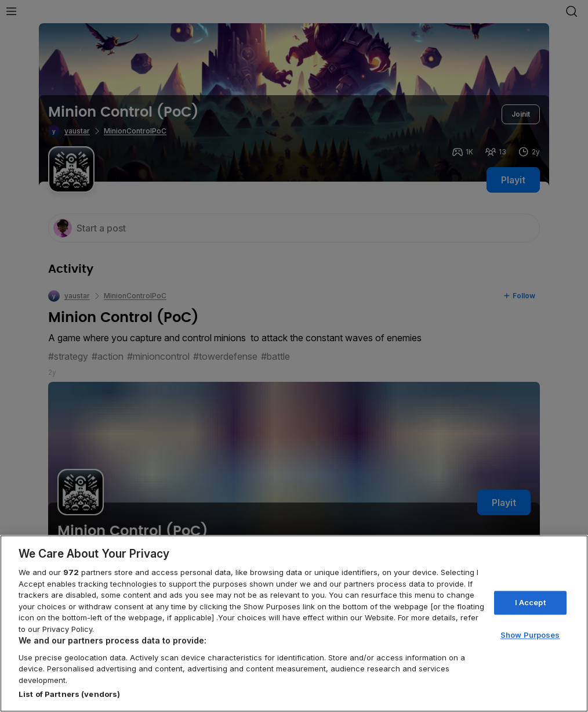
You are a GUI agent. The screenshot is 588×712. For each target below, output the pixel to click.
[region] (294, 624)
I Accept (530, 602)
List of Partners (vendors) (69, 694)
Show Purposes (530, 635)
